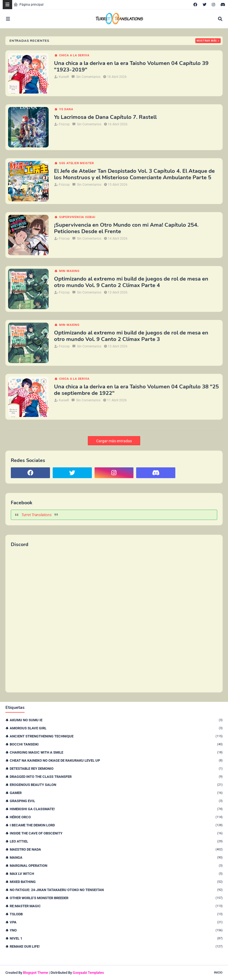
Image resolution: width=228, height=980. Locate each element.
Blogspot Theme (36, 973)
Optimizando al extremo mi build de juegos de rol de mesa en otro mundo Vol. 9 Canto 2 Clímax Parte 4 (131, 282)
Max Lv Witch (116, 874)
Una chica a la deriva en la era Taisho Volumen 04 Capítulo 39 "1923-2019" (131, 67)
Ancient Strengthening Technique (116, 736)
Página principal (28, 5)
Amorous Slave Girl (116, 728)
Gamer (116, 793)
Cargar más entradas (114, 441)
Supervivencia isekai (77, 217)
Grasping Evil (116, 801)
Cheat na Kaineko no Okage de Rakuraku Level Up (116, 760)
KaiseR (64, 77)
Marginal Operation (116, 866)
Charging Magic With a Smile (116, 752)
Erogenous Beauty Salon (116, 785)
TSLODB (116, 914)
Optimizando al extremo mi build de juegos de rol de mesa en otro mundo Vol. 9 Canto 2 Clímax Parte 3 (131, 336)
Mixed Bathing (116, 882)
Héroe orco (116, 817)
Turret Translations (36, 515)
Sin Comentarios (88, 77)
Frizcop (64, 124)
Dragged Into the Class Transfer (116, 777)
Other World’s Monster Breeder (116, 898)
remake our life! (116, 946)
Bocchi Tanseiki (116, 744)
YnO (116, 930)
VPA (116, 922)
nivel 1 (116, 938)
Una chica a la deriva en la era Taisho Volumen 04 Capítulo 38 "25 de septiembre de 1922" (136, 390)
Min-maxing (69, 271)
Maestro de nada (116, 849)
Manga (116, 858)
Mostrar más (207, 41)
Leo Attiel (116, 841)
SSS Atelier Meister (77, 163)
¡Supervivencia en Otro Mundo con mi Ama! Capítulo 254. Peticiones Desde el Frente (126, 228)
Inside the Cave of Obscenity (116, 833)
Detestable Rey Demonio (116, 769)
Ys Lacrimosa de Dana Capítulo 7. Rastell (105, 117)
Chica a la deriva (74, 55)
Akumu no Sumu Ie (116, 720)
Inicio (218, 973)
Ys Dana (66, 109)
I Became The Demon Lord (116, 825)
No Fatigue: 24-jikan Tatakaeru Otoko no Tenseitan (116, 890)
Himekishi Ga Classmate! (116, 809)
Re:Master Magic (116, 906)
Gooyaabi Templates (88, 973)
